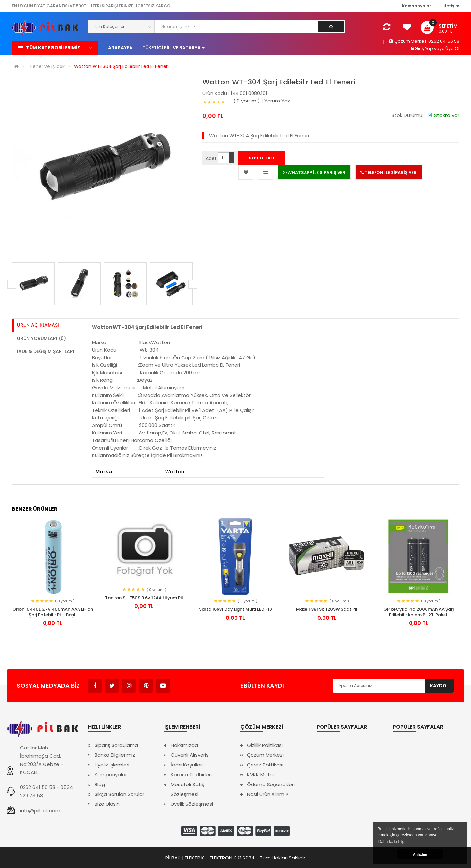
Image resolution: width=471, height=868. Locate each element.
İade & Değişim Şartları (46, 351)
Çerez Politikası (265, 765)
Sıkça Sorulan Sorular (119, 794)
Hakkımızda (184, 745)
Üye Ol (452, 49)
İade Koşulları (187, 765)
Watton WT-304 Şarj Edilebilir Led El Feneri (121, 67)
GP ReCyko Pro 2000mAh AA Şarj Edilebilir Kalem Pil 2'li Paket (419, 612)
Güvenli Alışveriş (190, 755)
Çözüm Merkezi (265, 755)
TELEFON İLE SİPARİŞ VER (389, 172)
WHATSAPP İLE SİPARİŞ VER (314, 172)
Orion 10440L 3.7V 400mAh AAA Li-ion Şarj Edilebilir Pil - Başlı (53, 612)
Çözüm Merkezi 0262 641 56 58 (424, 41)
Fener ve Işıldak (48, 67)
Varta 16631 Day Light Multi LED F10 (235, 609)
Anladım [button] (420, 854)
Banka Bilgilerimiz (115, 755)
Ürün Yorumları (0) (42, 338)
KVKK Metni (260, 775)
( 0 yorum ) (247, 101)
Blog (100, 784)
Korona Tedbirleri (191, 775)
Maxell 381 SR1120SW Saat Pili (327, 609)
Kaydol (439, 686)
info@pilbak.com (40, 811)
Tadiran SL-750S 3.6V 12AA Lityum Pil (144, 598)
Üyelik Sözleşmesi (192, 804)
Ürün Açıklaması (38, 325)
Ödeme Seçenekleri (271, 784)
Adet (211, 158)
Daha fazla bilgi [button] (392, 842)
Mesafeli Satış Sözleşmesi (188, 789)
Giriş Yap (424, 49)
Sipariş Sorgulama (116, 745)
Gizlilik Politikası (265, 745)
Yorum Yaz (277, 101)
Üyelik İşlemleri (112, 765)
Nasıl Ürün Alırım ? (268, 794)
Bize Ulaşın (107, 804)
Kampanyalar (111, 775)
